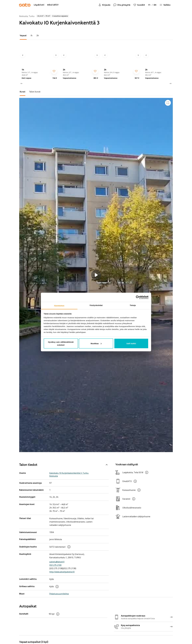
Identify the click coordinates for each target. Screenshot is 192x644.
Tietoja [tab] (133, 305)
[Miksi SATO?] (53, 5)
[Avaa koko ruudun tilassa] (168, 103)
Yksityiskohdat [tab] (96, 305)
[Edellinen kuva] (23, 55)
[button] (96, 275)
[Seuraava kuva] (56, 55)
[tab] (23, 36)
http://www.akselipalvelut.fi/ (62, 572)
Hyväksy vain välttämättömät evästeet (61, 343)
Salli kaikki (131, 343)
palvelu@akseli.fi (57, 562)
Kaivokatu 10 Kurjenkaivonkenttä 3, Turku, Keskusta (69, 475)
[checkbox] (54, 71)
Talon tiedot (64, 465)
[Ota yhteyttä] (122, 5)
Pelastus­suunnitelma (59, 594)
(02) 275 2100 (55, 566)
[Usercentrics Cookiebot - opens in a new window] (138, 297)
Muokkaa (96, 343)
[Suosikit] (139, 5)
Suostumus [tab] (59, 306)
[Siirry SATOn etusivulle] (25, 5)
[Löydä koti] (39, 5)
